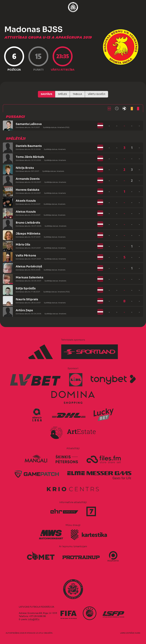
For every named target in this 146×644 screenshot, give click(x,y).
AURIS (138, 633)
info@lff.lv (34, 619)
